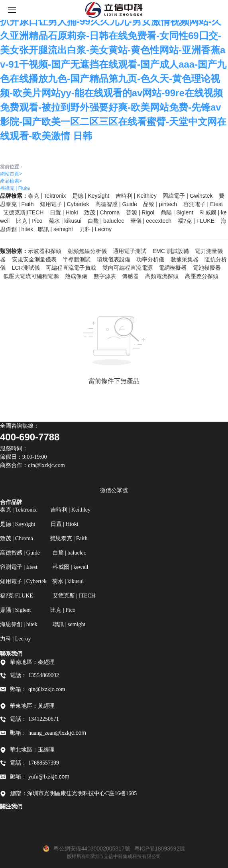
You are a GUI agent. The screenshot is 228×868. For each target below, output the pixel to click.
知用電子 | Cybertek (64, 204)
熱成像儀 (76, 276)
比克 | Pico (29, 221)
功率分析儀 (150, 259)
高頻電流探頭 (162, 276)
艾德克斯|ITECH (24, 212)
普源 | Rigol (140, 212)
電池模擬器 (207, 268)
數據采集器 (185, 259)
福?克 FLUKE (196, 221)
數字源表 (105, 276)
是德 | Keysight (91, 196)
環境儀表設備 (114, 259)
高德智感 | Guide (116, 204)
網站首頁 (11, 174)
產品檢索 (11, 181)
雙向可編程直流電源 (128, 268)
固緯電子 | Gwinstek (188, 196)
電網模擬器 (173, 268)
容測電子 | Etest (203, 204)
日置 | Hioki (64, 212)
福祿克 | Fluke (15, 188)
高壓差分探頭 (202, 276)
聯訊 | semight (55, 229)
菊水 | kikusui (65, 221)
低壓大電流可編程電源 (31, 276)
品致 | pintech (160, 204)
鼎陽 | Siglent (177, 212)
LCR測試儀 (26, 268)
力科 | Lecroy (95, 229)
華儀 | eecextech (151, 221)
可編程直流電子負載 (71, 268)
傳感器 (130, 276)
